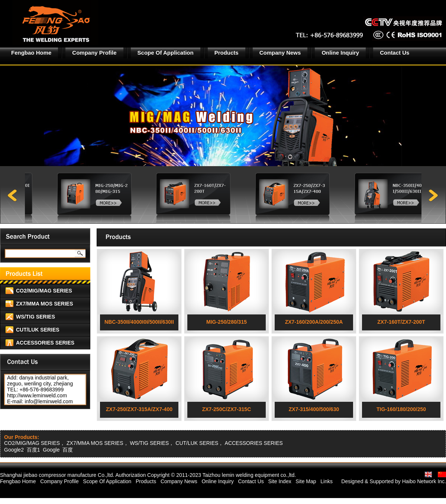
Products (227, 53)
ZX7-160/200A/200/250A (314, 322)
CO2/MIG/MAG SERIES (44, 291)
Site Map (306, 481)
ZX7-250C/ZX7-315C (227, 409)
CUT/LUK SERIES (38, 330)
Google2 (14, 450)
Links (327, 481)
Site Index (279, 481)
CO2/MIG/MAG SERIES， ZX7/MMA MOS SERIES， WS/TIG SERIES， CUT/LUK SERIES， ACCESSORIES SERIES (143, 443)
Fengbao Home (31, 53)
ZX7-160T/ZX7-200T (401, 322)
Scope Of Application (166, 53)
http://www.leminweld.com (37, 395)
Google (51, 450)
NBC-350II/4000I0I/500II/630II (139, 322)
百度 (68, 450)
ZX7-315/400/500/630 (314, 409)
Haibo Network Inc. (424, 481)
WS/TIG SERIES (35, 317)
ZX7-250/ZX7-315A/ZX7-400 (139, 409)
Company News (280, 53)
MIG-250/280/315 (227, 322)
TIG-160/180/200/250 (401, 409)
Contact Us (395, 53)
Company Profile (94, 53)
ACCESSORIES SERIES (45, 343)
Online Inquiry (340, 53)
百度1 (33, 450)
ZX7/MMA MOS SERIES (45, 304)
